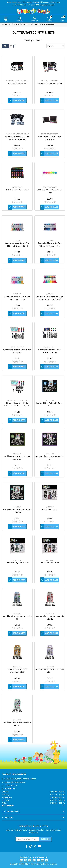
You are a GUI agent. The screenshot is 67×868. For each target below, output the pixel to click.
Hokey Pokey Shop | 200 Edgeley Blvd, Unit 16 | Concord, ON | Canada (33, 2)
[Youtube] (39, 846)
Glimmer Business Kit (17, 84)
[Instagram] (35, 846)
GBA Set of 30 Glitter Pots (17, 190)
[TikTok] (31, 846)
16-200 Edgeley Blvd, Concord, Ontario (20, 779)
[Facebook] (27, 846)
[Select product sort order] (56, 46)
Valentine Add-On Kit (50, 563)
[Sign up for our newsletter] (28, 839)
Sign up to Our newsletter (34, 827)
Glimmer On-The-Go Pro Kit (50, 84)
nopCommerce (39, 857)
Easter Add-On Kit (50, 510)
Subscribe (45, 839)
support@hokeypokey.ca (15, 782)
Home (5, 25)
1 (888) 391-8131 (11, 786)
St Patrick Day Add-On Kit (17, 563)
